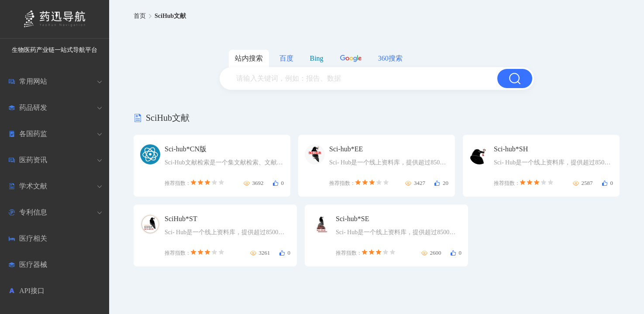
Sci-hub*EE (346, 149)
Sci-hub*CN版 (186, 149)
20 (446, 183)
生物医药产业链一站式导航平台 (55, 50)
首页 (140, 16)
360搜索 (390, 58)
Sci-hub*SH (511, 149)
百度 (286, 58)
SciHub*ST (181, 219)
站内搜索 (249, 58)
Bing (317, 58)
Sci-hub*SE (352, 219)
